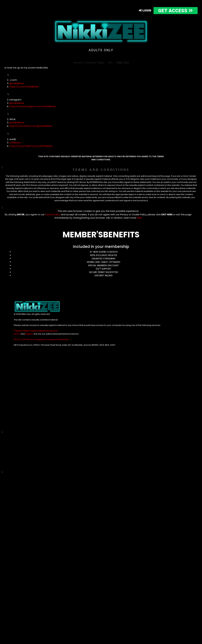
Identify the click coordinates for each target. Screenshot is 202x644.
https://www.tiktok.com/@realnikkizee (31, 126)
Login (145, 10)
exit (110, 63)
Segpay (29, 334)
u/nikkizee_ (16, 143)
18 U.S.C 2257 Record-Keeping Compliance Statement (41, 339)
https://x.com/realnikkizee (24, 87)
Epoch (17, 334)
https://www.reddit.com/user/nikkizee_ (32, 146)
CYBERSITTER (20, 331)
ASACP (54, 331)
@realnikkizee (17, 83)
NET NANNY (32, 331)
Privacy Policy (53, 215)
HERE (139, 218)
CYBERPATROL (44, 331)
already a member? (89, 63)
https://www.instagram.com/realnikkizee (33, 106)
